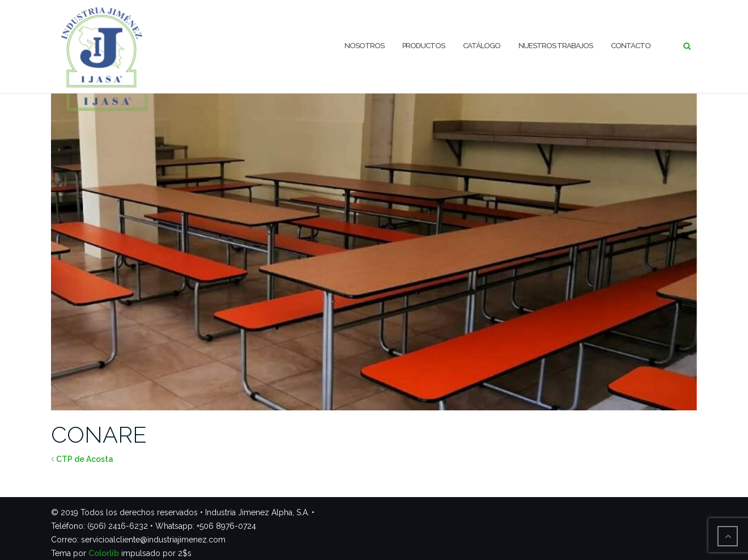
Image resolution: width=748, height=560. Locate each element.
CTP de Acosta (85, 459)
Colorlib (104, 553)
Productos (424, 46)
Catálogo (482, 46)
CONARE (99, 434)
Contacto (631, 46)
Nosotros (364, 46)
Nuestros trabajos (556, 46)
